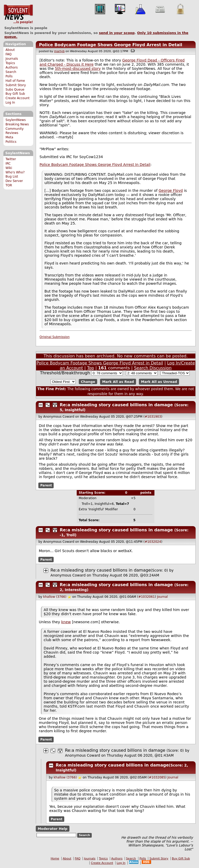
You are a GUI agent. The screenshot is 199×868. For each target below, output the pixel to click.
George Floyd (171, 191)
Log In (10, 103)
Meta (9, 137)
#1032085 (157, 777)
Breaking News (17, 124)
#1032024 (153, 542)
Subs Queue (15, 90)
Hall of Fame (15, 81)
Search (11, 72)
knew (66, 622)
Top (91, 368)
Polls (9, 76)
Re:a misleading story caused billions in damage (116, 405)
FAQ (8, 54)
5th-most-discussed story (78, 69)
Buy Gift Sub (15, 94)
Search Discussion (153, 368)
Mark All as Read (118, 382)
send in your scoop (117, 33)
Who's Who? (15, 172)
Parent (46, 485)
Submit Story (16, 85)
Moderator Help (52, 829)
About (10, 50)
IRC (8, 164)
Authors (12, 67)
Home (55, 859)
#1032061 (147, 597)
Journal (162, 597)
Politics (11, 142)
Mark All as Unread (159, 382)
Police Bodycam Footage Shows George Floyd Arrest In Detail (95, 165)
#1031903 (153, 417)
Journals (12, 59)
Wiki (9, 168)
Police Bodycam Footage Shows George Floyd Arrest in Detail (111, 45)
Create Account (17, 98)
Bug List (12, 177)
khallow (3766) (55, 597)
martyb (59, 51)
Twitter (11, 159)
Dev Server (14, 181)
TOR (9, 185)
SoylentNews (18, 14)
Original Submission (55, 337)
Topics (10, 63)
